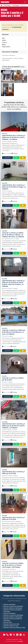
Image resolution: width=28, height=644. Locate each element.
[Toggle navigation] (25, 2)
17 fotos (14, 392)
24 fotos (14, 201)
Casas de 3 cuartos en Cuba (11, 624)
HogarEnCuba (5, 2)
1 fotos (14, 346)
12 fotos (14, 299)
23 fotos (14, 486)
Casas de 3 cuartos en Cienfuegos (13, 606)
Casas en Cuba (7, 622)
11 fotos (14, 153)
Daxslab (21, 641)
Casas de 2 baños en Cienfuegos (13, 608)
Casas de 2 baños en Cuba (11, 626)
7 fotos (14, 532)
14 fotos (14, 581)
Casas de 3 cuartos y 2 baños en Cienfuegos (13, 611)
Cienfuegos (7, 5)
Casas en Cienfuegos (9, 604)
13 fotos (14, 249)
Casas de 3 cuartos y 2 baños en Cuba (14, 628)
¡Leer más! (8, 158)
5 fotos (14, 440)
